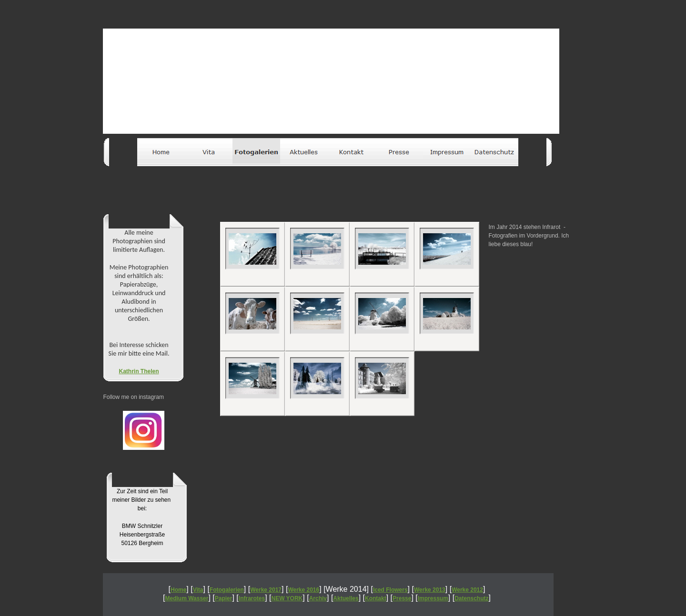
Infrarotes (252, 598)
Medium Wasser (187, 598)
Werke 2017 (266, 590)
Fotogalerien (227, 590)
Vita (198, 590)
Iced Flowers (390, 590)
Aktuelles (346, 598)
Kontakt (376, 598)
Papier (224, 598)
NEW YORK (287, 598)
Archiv (318, 598)
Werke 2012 (467, 590)
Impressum (433, 598)
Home (178, 590)
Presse (402, 598)
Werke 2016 (303, 590)
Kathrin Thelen (139, 371)
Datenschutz (471, 598)
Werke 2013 (430, 590)
